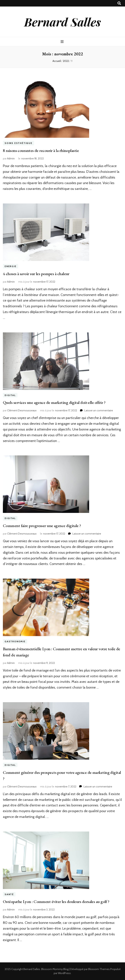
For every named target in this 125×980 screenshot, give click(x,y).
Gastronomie (15, 641)
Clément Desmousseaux (22, 410)
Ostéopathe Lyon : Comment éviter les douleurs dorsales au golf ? (56, 902)
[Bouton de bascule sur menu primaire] (63, 42)
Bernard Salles (62, 22)
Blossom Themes (99, 969)
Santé (9, 894)
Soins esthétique (19, 143)
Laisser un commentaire (99, 410)
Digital (10, 395)
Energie (11, 266)
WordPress (64, 973)
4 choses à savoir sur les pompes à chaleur (36, 274)
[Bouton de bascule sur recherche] (119, 3)
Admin (11, 158)
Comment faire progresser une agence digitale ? (42, 526)
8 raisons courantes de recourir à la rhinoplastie (41, 150)
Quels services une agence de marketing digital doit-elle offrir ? (54, 402)
